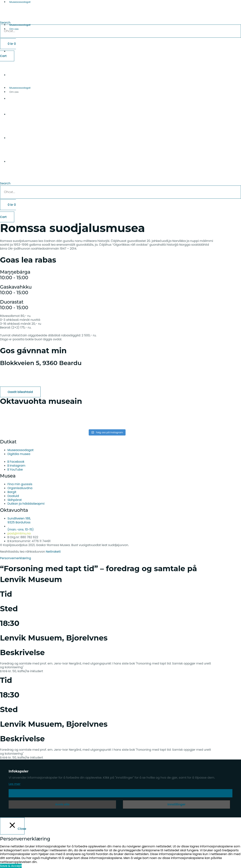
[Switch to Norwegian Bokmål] (124, 129)
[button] (120, 16)
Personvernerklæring (16, 558)
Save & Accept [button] (11, 866)
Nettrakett (53, 552)
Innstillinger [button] (176, 804)
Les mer (15, 784)
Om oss (14, 29)
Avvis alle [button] (62, 804)
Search (5, 183)
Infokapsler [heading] (19, 771)
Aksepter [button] (121, 793)
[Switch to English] (124, 106)
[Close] (12, 826)
